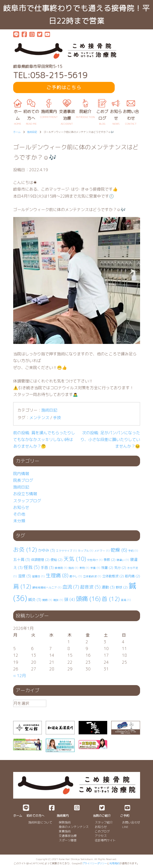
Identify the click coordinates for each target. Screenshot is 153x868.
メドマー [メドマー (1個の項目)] (102, 551)
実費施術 (65, 831)
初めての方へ (35, 816)
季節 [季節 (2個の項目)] (109, 560)
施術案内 (63, 816)
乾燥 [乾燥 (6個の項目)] (119, 550)
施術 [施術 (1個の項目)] (73, 568)
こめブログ (102, 831)
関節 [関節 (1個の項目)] (47, 600)
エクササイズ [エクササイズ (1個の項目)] (66, 551)
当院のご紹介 (102, 816)
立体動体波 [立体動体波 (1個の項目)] (92, 576)
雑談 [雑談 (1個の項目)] (58, 600)
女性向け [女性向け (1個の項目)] (95, 560)
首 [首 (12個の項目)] (111, 599)
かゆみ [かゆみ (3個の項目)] (47, 550)
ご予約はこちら (64, 87)
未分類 (19, 521)
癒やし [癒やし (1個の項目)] (76, 576)
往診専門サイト (105, 840)
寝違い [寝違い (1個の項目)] (123, 560)
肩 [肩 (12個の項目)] (22, 586)
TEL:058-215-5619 (50, 75)
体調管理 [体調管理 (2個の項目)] (40, 560)
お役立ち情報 (25, 494)
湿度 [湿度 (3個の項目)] (25, 576)
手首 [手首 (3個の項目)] (47, 568)
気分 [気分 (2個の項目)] (120, 568)
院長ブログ (23, 480)
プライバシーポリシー (95, 863)
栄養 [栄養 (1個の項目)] (95, 568)
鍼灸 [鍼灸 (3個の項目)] (35, 600)
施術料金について (40, 822)
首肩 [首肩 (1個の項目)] (126, 600)
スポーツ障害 (68, 840)
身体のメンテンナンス (74, 827)
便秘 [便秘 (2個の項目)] (56, 560)
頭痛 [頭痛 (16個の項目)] (88, 599)
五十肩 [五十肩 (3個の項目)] (22, 560)
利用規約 (114, 863)
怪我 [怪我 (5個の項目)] (32, 567)
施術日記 (49, 410)
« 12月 (20, 676)
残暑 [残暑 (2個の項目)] (107, 568)
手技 (57, 418)
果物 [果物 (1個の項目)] (84, 568)
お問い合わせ (131, 822)
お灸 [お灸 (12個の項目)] (25, 550)
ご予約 (125, 816)
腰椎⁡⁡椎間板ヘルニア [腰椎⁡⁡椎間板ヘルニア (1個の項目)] (47, 588)
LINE (125, 827)
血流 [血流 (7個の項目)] (71, 587)
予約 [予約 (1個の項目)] (133, 551)
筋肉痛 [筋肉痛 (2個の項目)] (132, 576)
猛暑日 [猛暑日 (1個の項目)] (38, 576)
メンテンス (39, 418)
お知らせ (21, 507)
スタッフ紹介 (104, 822)
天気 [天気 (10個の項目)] (75, 559)
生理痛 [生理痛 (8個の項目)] (57, 575)
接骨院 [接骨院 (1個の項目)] (61, 568)
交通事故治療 (68, 836)
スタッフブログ (27, 501)
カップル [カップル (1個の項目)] (86, 551)
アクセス (101, 836)
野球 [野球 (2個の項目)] (122, 587)
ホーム (18, 816)
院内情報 (21, 474)
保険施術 (65, 822)
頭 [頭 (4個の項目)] (70, 599)
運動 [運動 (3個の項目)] (108, 587)
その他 (19, 514)
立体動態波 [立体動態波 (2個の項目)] (113, 576)
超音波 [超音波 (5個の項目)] (90, 587)
